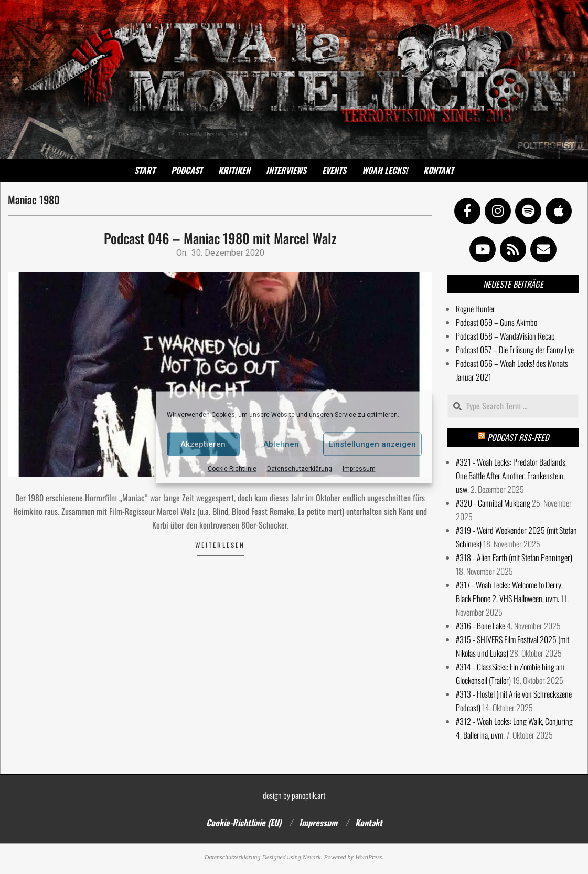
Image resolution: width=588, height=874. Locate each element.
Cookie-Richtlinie (232, 468)
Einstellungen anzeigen (372, 444)
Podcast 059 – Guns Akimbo (496, 322)
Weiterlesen (220, 545)
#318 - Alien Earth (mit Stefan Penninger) (514, 557)
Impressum (359, 468)
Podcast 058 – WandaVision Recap (505, 336)
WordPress (368, 857)
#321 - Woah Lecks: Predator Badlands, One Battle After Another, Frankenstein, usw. (511, 476)
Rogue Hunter (475, 309)
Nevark (312, 857)
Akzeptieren (203, 444)
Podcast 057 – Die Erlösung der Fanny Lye (515, 350)
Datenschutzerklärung (300, 468)
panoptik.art (308, 795)
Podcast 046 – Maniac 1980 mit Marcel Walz (220, 238)
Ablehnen (281, 444)
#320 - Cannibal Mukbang (493, 503)
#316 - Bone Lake (480, 626)
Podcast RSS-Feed (518, 437)
